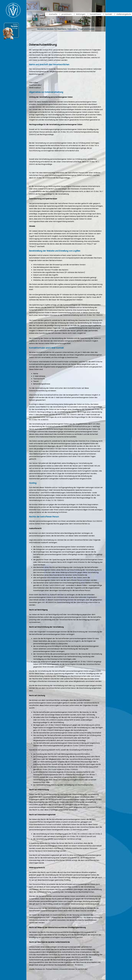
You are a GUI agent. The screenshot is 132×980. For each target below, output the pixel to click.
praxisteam (66, 14)
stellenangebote (123, 14)
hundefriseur (94, 14)
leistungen (80, 14)
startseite (52, 14)
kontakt (108, 14)
